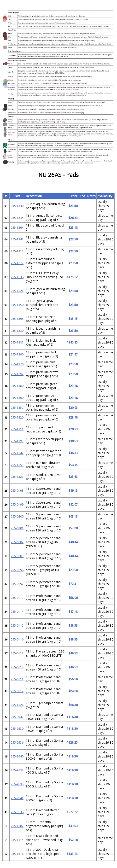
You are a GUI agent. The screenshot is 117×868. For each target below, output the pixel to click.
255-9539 (17, 729)
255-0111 (17, 679)
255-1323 (17, 477)
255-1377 (17, 263)
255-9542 (17, 717)
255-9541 (17, 798)
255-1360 (17, 398)
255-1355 (17, 465)
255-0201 (17, 528)
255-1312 (17, 251)
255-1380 (17, 386)
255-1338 (17, 277)
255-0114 (17, 612)
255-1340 (17, 206)
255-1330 (17, 331)
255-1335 (17, 218)
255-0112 (17, 691)
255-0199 (17, 504)
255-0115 (17, 626)
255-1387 (17, 342)
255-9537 (17, 770)
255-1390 (17, 354)
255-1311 (17, 429)
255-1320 (17, 417)
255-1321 (17, 291)
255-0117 (17, 653)
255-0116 (17, 639)
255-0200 (17, 516)
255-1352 (17, 408)
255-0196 (17, 570)
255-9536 (17, 743)
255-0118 (17, 667)
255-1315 (17, 840)
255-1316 (17, 854)
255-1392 (17, 374)
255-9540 (17, 756)
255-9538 (17, 784)
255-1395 (17, 441)
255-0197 (17, 584)
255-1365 (17, 319)
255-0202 (17, 542)
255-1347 (17, 453)
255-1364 (17, 228)
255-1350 (17, 305)
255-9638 (17, 812)
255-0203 (17, 556)
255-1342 (17, 239)
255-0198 (17, 491)
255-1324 (17, 705)
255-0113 (17, 598)
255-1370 (17, 364)
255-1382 (17, 826)
